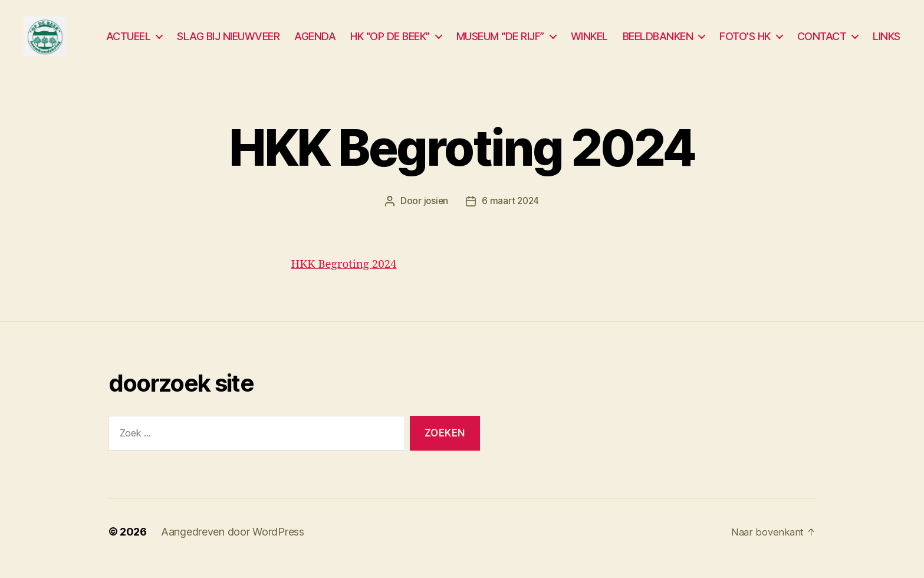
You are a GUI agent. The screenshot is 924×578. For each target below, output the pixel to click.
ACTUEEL (129, 43)
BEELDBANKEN (658, 43)
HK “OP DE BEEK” (390, 43)
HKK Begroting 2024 (350, 277)
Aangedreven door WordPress (233, 545)
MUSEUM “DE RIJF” (500, 43)
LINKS (887, 43)
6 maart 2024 (511, 215)
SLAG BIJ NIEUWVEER (228, 43)
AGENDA (315, 43)
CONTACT (822, 43)
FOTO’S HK (745, 43)
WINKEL (589, 43)
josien (435, 215)
